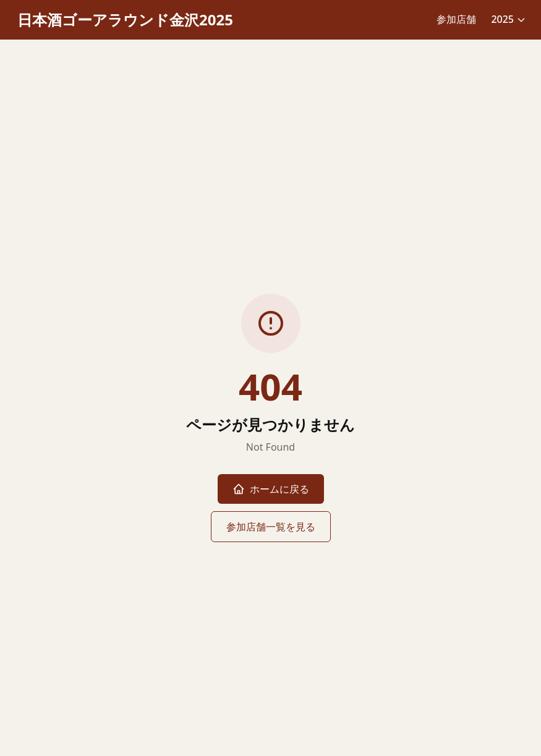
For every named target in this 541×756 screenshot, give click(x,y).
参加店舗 (456, 19)
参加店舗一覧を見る (271, 527)
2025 (509, 19)
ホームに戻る (271, 489)
